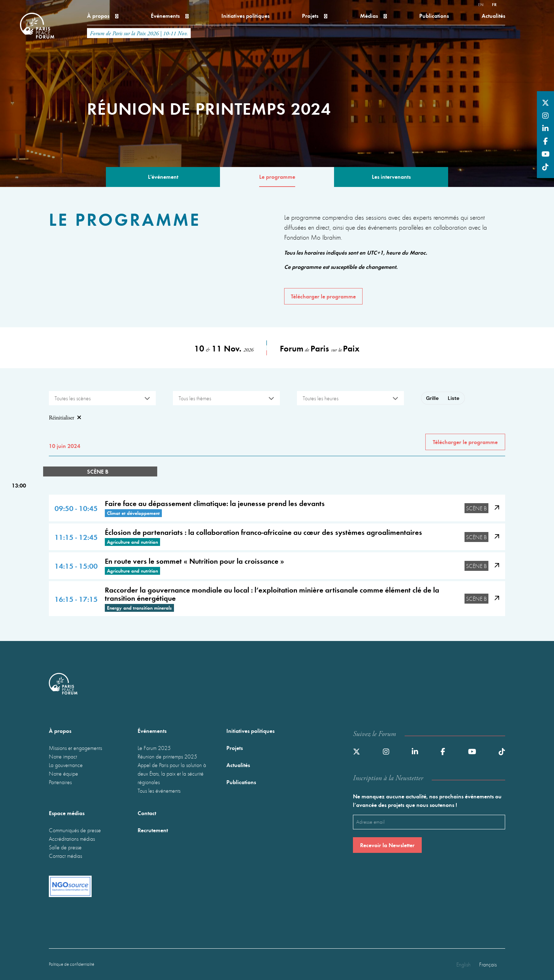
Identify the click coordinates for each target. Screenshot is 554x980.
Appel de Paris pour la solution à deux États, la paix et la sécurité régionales (172, 773)
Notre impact (63, 756)
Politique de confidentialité (71, 964)
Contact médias (65, 856)
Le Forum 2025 (154, 748)
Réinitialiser (65, 418)
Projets (315, 15)
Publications (434, 15)
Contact (147, 813)
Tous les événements (159, 791)
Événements (170, 15)
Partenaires (60, 782)
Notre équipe (63, 773)
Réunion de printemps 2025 (167, 756)
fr (494, 4)
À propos (103, 15)
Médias (373, 15)
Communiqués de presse (75, 830)
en (481, 4)
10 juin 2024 (65, 446)
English (463, 964)
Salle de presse (65, 847)
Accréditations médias (72, 839)
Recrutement (153, 830)
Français (488, 964)
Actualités (493, 15)
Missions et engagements (75, 748)
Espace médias (67, 813)
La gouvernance (66, 765)
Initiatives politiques (245, 15)
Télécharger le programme (323, 296)
